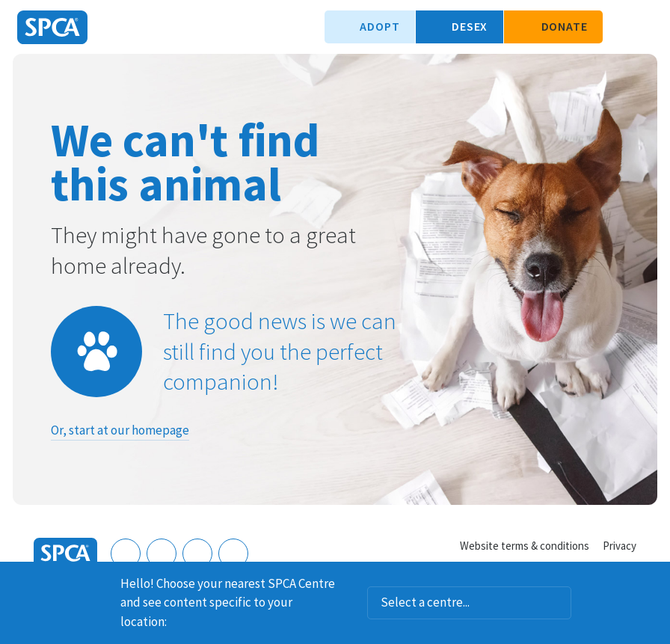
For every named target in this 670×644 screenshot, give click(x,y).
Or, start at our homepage (120, 430)
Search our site (621, 27)
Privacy (620, 546)
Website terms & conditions (525, 546)
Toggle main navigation (646, 27)
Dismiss (653, 581)
